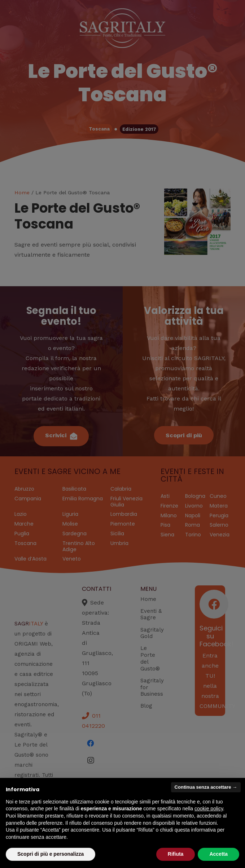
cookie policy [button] (209, 809)
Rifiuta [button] (176, 854)
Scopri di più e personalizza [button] (51, 854)
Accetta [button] (218, 854)
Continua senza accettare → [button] (206, 787)
